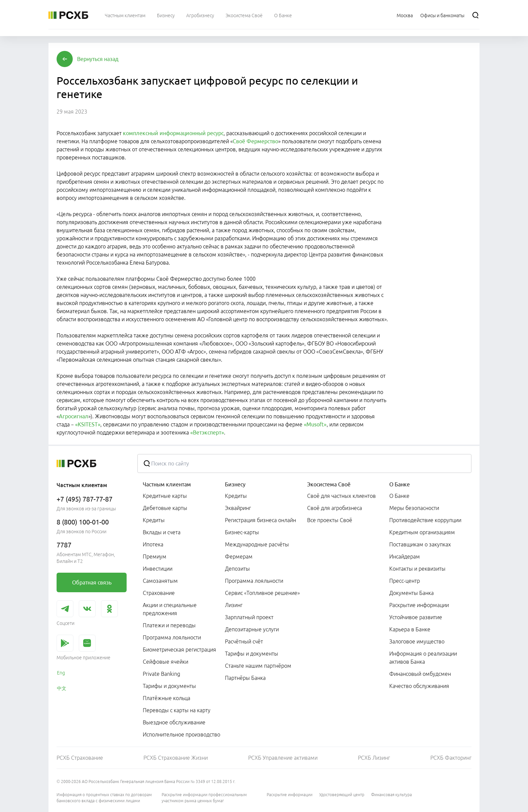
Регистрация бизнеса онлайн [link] (260, 520)
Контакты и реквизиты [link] (417, 569)
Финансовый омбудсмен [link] (420, 674)
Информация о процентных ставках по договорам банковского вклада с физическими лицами (104, 798)
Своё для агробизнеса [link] (335, 508)
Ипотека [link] (153, 544)
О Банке (400, 484)
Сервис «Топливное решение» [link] (262, 593)
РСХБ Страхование (80, 758)
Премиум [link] (155, 557)
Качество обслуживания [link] (419, 686)
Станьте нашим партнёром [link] (258, 666)
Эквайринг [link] (238, 508)
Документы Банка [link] (411, 593)
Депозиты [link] (237, 569)
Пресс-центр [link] (405, 581)
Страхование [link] (159, 593)
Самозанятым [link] (160, 581)
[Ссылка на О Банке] (283, 15)
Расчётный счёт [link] (244, 641)
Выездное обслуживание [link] (174, 722)
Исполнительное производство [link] (181, 734)
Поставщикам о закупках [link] (420, 544)
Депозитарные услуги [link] (252, 629)
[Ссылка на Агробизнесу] (200, 15)
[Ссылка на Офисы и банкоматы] (442, 15)
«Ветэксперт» (207, 432)
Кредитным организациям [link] (422, 532)
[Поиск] (475, 15)
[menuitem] (125, 15)
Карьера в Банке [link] (410, 629)
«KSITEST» (88, 424)
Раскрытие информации (290, 795)
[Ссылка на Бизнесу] (166, 15)
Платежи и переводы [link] (169, 625)
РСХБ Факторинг (451, 758)
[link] (92, 582)
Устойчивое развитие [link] (416, 617)
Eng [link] (61, 673)
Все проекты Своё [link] (330, 520)
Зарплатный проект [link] (249, 617)
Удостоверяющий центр (342, 795)
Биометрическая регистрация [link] (179, 650)
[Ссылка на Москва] (405, 15)
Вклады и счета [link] (162, 532)
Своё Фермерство (255, 141)
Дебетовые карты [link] (165, 508)
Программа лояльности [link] (172, 637)
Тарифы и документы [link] (169, 686)
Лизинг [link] (234, 605)
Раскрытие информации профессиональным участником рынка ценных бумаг (204, 798)
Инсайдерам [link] (405, 557)
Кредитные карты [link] (165, 496)
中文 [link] (62, 688)
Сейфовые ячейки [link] (166, 662)
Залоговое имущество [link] (417, 641)
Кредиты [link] (154, 520)
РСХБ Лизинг (374, 758)
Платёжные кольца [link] (167, 698)
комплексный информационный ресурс (173, 133)
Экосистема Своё (329, 484)
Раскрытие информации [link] (419, 605)
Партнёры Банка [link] (245, 678)
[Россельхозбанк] (68, 15)
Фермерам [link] (239, 557)
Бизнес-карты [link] (242, 532)
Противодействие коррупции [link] (425, 520)
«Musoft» (315, 424)
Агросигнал (74, 416)
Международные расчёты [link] (257, 544)
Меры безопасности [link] (414, 508)
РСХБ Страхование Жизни (176, 758)
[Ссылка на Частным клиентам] (125, 15)
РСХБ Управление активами (283, 758)
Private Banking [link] (161, 674)
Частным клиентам (167, 484)
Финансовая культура (391, 795)
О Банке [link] (399, 496)
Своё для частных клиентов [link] (341, 496)
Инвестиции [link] (158, 569)
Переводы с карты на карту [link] (177, 710)
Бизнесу (235, 484)
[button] (98, 59)
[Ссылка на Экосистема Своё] (244, 15)
